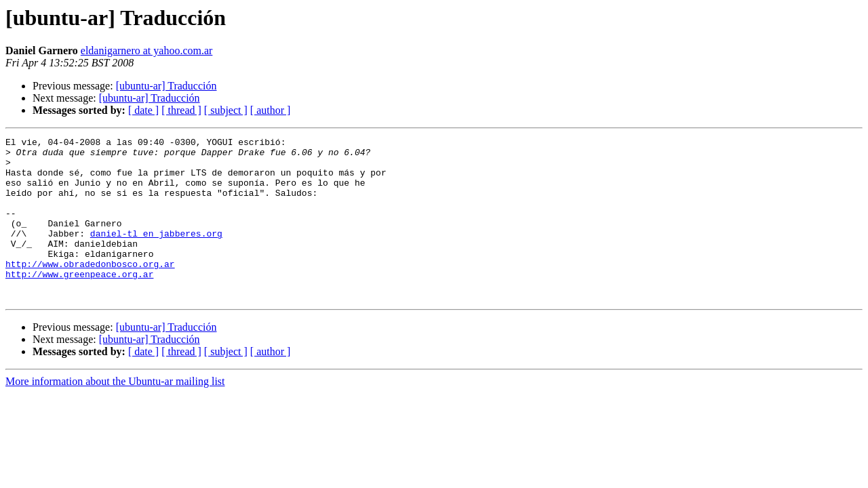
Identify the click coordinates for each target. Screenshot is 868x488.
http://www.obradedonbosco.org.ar (90, 290)
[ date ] (143, 110)
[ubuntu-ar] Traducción (166, 86)
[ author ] (271, 110)
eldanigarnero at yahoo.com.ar (147, 50)
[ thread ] (181, 110)
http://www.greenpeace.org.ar (79, 302)
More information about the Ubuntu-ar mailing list (115, 414)
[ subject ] (226, 110)
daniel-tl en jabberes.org (156, 253)
